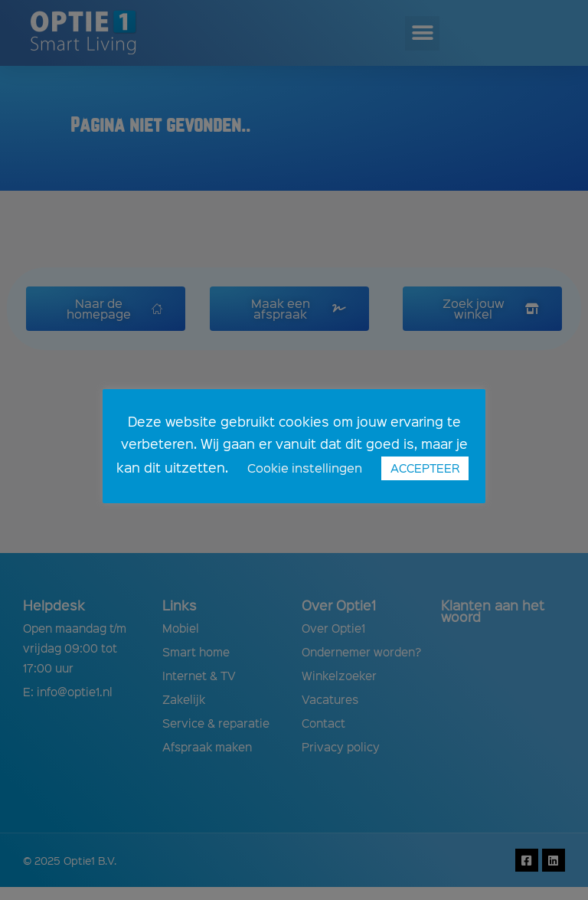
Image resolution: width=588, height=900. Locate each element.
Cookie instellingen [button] (305, 468)
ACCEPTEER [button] (425, 468)
